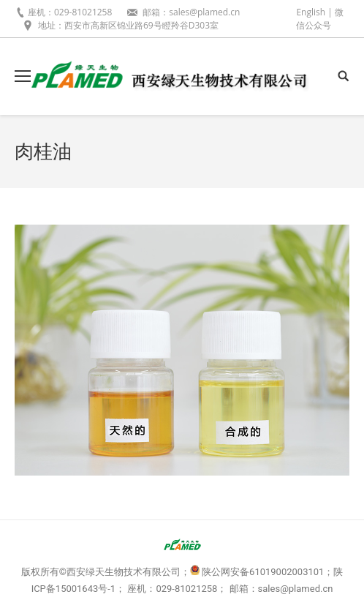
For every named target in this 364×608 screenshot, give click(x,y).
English (311, 12)
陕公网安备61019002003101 (263, 572)
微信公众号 (320, 19)
